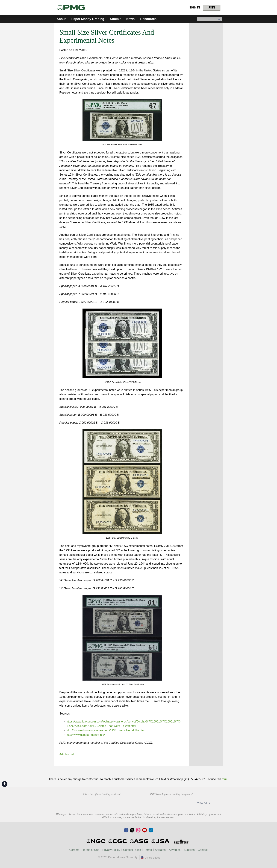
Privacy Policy (111, 850)
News (130, 19)
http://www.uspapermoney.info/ (86, 735)
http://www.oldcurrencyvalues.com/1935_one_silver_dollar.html (106, 730)
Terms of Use (91, 850)
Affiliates (160, 850)
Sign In (195, 8)
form (225, 779)
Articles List (67, 754)
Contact (203, 850)
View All (204, 803)
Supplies (189, 850)
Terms (148, 850)
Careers (74, 850)
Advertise (175, 850)
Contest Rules (132, 850)
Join (212, 8)
